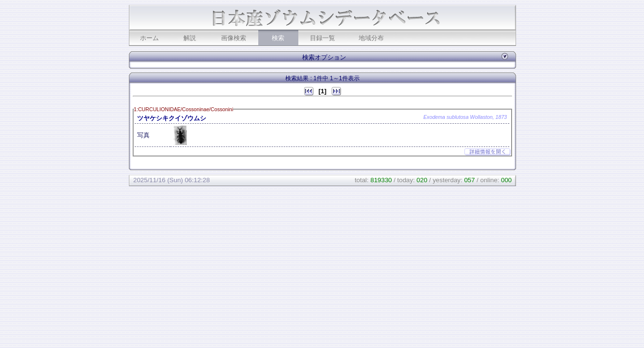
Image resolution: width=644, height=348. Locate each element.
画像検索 (234, 38)
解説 (190, 38)
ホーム (149, 38)
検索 (278, 38)
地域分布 (371, 38)
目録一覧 (322, 38)
